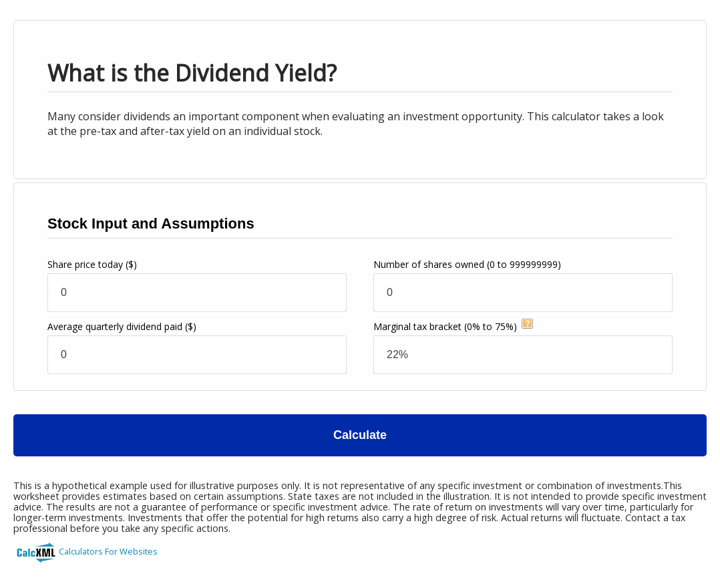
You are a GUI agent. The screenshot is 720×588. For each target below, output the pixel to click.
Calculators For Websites (108, 551)
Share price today (92, 264)
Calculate (360, 435)
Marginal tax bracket (445, 326)
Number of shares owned (467, 264)
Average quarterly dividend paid (122, 326)
